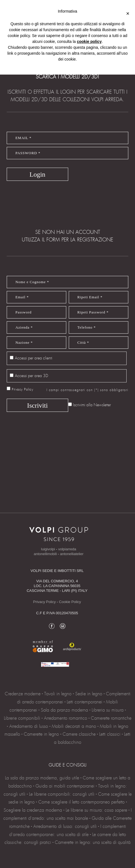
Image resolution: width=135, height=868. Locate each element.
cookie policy (89, 41)
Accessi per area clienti (34, 358)
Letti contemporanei (85, 702)
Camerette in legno (41, 734)
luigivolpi (48, 549)
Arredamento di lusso (29, 726)
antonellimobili (45, 554)
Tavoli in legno (58, 694)
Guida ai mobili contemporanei (65, 786)
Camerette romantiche (111, 718)
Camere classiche (79, 734)
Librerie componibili (22, 718)
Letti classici (110, 734)
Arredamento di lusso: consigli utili (65, 826)
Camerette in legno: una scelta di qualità (93, 842)
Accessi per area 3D (31, 376)
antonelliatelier (72, 554)
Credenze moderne (23, 694)
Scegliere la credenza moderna (33, 810)
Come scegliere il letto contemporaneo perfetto (81, 802)
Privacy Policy (22, 389)
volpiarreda (67, 549)
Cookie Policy (70, 602)
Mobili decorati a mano (74, 726)
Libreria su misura (108, 710)
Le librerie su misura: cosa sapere (96, 810)
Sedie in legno (89, 694)
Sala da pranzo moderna (64, 710)
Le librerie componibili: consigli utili (62, 794)
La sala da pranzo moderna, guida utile (43, 778)
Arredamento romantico (66, 718)
